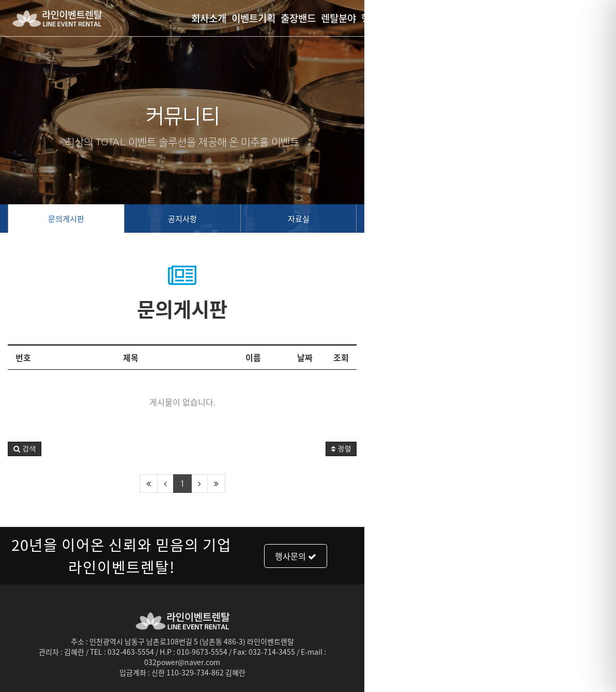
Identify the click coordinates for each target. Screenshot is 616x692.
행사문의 (503, 553)
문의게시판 (108, 219)
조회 (593, 357)
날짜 (557, 357)
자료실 (508, 219)
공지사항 (308, 219)
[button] (25, 449)
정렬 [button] (593, 449)
